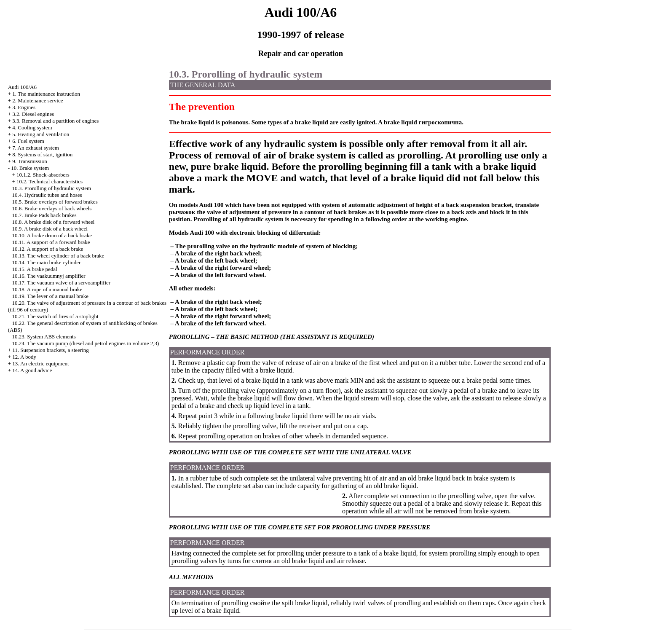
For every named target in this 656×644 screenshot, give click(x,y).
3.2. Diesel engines (33, 114)
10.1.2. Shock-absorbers (43, 175)
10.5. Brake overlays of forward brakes (55, 202)
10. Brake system (30, 168)
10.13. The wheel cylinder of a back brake (58, 256)
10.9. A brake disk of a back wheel (50, 229)
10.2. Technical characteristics (50, 181)
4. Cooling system (32, 127)
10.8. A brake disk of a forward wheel (53, 222)
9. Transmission (29, 161)
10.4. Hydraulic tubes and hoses (47, 195)
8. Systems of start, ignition (42, 154)
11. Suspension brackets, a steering (50, 350)
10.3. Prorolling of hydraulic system (51, 188)
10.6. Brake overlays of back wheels (52, 208)
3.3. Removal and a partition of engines (55, 121)
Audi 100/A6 (22, 87)
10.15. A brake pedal (34, 269)
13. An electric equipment (40, 364)
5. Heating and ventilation (41, 134)
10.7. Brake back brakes (44, 215)
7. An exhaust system (36, 148)
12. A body (24, 357)
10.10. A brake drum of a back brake (52, 235)
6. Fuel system (28, 141)
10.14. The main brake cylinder (46, 262)
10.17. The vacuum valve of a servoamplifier (61, 283)
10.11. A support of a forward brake (51, 242)
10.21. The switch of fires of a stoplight (55, 316)
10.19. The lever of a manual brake (50, 296)
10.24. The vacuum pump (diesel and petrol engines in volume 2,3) (85, 343)
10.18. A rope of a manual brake (47, 289)
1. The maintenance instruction (46, 94)
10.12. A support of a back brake (47, 249)
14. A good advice (32, 370)
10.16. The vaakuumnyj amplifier (48, 276)
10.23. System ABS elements (44, 337)
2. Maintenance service (37, 101)
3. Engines (24, 107)
